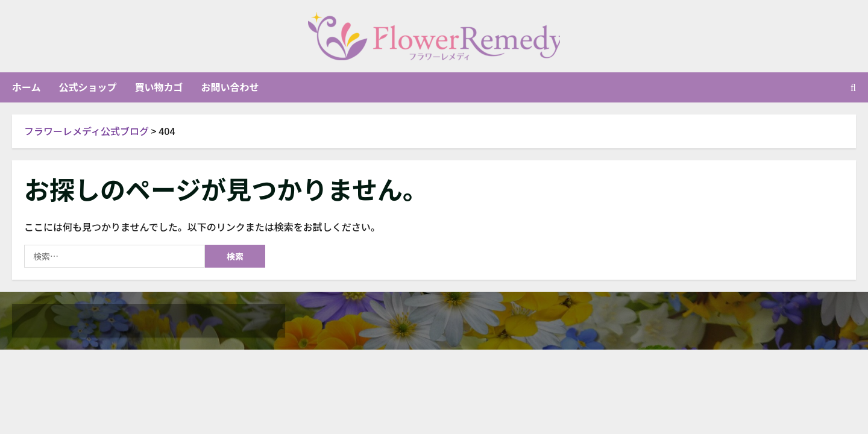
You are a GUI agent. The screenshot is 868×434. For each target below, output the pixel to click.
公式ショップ (88, 87)
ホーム (27, 87)
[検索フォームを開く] (853, 87)
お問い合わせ (230, 87)
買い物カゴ (159, 87)
